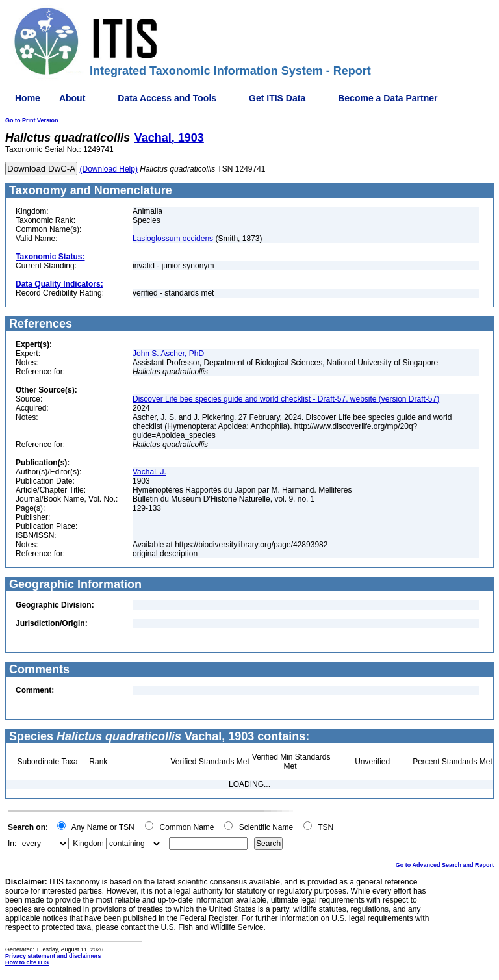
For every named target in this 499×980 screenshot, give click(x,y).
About (72, 98)
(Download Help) (109, 169)
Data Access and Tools (167, 98)
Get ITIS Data (277, 98)
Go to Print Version (32, 120)
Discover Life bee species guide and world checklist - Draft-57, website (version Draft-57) (286, 399)
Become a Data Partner (388, 98)
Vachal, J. (149, 472)
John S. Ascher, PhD (168, 354)
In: (12, 844)
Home (28, 98)
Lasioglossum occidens (173, 239)
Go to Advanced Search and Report (445, 865)
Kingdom (88, 844)
